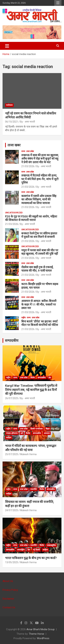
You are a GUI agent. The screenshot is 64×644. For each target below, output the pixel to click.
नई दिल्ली (36, 550)
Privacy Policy (10, 590)
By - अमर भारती (28, 122)
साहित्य (9, 438)
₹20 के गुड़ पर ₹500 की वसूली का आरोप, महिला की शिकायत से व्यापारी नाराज (31, 218)
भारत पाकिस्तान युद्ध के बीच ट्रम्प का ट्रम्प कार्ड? (31, 558)
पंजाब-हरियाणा (12, 433)
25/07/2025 (12, 454)
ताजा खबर (14, 145)
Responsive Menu (58, 3)
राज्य (23, 151)
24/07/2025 (12, 510)
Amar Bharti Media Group (41, 629)
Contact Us (9, 607)
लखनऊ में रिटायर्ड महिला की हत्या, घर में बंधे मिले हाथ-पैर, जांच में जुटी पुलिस (40, 179)
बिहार (48, 429)
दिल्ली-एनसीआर (37, 429)
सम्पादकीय (12, 341)
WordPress (43, 638)
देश (50, 378)
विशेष (33, 378)
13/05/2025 (12, 562)
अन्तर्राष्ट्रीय (21, 550)
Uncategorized (14, 213)
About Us (8, 581)
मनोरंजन (9, 105)
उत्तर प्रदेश (30, 151)
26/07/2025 (12, 398)
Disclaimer (8, 599)
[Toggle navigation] (7, 46)
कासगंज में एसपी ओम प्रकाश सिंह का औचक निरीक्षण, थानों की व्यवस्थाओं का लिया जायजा (39, 199)
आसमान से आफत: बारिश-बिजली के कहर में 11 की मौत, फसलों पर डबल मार (39, 304)
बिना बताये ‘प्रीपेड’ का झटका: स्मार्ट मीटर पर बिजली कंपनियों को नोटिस (40, 323)
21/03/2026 (28, 166)
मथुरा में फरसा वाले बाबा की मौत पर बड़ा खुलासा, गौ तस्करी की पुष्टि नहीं (40, 252)
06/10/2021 (12, 122)
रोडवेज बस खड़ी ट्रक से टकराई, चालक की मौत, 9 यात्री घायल (37, 269)
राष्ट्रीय (23, 318)
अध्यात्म (47, 433)
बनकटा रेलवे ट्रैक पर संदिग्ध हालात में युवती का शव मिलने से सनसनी (39, 235)
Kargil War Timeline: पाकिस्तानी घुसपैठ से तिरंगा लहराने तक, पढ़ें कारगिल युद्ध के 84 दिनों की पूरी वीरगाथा (31, 390)
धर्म (22, 433)
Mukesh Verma (28, 454)
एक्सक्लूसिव (51, 545)
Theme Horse (37, 634)
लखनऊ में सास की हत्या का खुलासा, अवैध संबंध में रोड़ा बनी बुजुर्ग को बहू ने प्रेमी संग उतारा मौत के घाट (40, 159)
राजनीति (34, 489)
